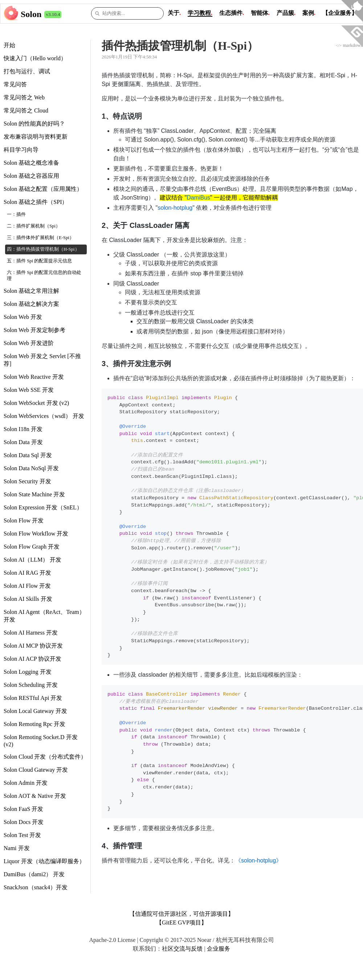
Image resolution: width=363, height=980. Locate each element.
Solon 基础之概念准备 (31, 163)
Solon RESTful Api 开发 (33, 698)
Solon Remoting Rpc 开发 (34, 724)
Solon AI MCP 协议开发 (33, 646)
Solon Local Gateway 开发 (35, 711)
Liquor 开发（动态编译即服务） (44, 861)
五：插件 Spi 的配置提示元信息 (39, 261)
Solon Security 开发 (27, 481)
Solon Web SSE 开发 (29, 390)
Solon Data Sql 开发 (28, 455)
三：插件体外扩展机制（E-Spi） (40, 238)
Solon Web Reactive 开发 (34, 377)
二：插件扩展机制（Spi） (34, 226)
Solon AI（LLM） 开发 (32, 560)
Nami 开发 (17, 848)
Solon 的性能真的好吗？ (34, 124)
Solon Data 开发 (23, 442)
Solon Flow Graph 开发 (32, 547)
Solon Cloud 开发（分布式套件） (45, 757)
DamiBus (198, 198)
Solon (31, 14)
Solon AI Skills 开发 (28, 599)
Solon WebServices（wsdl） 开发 (44, 416)
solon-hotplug (175, 208)
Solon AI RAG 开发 (27, 573)
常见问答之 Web (24, 97)
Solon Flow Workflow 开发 (36, 534)
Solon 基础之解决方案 (31, 304)
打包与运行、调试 (27, 71)
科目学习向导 (21, 150)
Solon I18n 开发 (23, 429)
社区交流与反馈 (182, 949)
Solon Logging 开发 (28, 672)
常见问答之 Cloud (26, 110)
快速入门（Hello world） (35, 58)
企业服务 (219, 949)
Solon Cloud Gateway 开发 (36, 770)
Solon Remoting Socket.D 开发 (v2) (41, 741)
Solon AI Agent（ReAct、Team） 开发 (44, 616)
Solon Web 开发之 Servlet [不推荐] (42, 360)
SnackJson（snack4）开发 (36, 887)
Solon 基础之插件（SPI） (36, 202)
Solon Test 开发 (22, 835)
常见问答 (15, 84)
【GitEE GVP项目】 (181, 922)
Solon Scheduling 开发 (31, 685)
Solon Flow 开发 (24, 520)
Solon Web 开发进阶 (29, 343)
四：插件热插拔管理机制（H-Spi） (43, 249)
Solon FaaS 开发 (23, 809)
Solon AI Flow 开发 (27, 586)
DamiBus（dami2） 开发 (34, 874)
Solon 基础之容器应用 (31, 176)
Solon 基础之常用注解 (31, 291)
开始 (9, 45)
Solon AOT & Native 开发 (35, 796)
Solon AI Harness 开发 (31, 633)
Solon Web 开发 (23, 317)
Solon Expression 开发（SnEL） (43, 507)
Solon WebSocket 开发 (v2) (36, 403)
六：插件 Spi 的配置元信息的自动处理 (44, 276)
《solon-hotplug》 (258, 860)
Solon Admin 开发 (26, 783)
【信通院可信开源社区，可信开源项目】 (181, 914)
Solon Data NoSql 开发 (31, 468)
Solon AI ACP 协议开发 (32, 659)
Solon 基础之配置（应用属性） (43, 189)
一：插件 (16, 214)
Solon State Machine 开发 (34, 494)
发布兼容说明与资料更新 (36, 137)
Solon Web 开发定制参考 (34, 330)
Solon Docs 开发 (24, 822)
